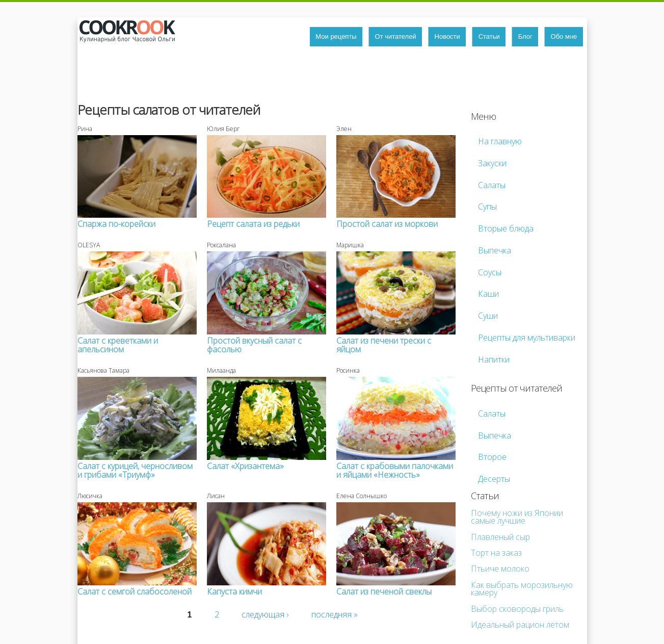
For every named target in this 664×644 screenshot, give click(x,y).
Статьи (489, 36)
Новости (447, 36)
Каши (488, 294)
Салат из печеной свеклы (384, 591)
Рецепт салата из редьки (253, 224)
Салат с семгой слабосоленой (135, 591)
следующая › (265, 614)
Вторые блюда (506, 228)
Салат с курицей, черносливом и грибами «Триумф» (135, 470)
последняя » (335, 614)
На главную (500, 141)
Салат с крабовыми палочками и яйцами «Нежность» (395, 470)
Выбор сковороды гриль (517, 609)
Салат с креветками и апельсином (118, 345)
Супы (487, 207)
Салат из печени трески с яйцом (384, 345)
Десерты (494, 479)
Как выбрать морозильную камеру (522, 589)
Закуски (492, 163)
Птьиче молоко (500, 569)
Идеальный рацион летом (520, 625)
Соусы (490, 272)
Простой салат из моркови (387, 224)
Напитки (494, 359)
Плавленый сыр (500, 537)
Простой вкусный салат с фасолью (254, 345)
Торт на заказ (496, 553)
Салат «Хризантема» (245, 466)
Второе (492, 457)
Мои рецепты (336, 36)
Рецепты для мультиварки (527, 338)
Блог (525, 36)
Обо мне (564, 36)
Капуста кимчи (234, 591)
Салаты (492, 185)
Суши (488, 316)
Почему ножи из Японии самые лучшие (517, 517)
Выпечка (495, 250)
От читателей (396, 36)
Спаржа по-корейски (116, 224)
